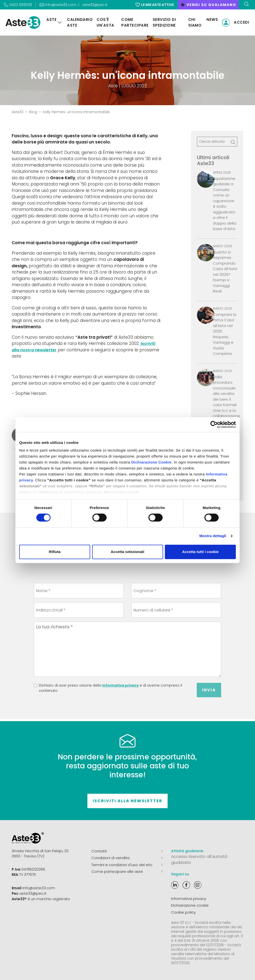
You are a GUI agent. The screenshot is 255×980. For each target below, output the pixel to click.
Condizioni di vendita (127, 857)
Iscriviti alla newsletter (127, 801)
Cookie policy (183, 911)
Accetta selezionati (127, 552)
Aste (50, 20)
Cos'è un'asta (104, 22)
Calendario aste (78, 22)
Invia (209, 690)
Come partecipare (134, 22)
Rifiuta (55, 552)
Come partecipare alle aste (127, 870)
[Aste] (58, 23)
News (212, 20)
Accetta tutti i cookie (200, 552)
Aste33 (18, 112)
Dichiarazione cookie (190, 905)
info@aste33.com (38, 888)
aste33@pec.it (95, 5)
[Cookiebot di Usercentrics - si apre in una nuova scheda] (214, 424)
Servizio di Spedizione (163, 22)
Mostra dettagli (213, 536)
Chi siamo (194, 22)
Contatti (127, 851)
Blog (33, 112)
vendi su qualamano (208, 5)
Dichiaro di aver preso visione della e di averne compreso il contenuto (110, 688)
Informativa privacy (121, 685)
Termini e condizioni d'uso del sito (127, 864)
